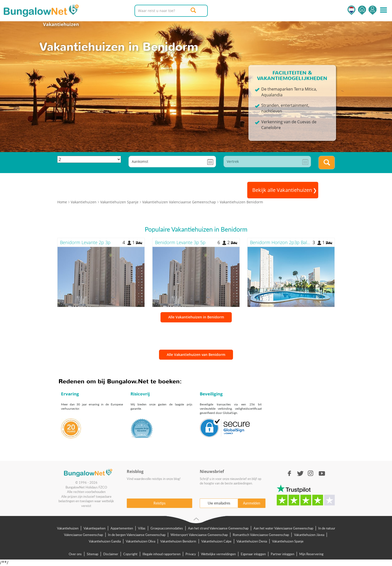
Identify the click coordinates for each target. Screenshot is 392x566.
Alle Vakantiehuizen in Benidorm (196, 317)
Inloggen (372, 10)
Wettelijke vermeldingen (218, 554)
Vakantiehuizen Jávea (309, 535)
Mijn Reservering (311, 554)
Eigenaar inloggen (253, 554)
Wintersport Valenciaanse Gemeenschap (199, 535)
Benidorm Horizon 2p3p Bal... (280, 242)
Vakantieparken (94, 528)
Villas (142, 528)
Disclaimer (111, 554)
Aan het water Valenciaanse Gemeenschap (283, 528)
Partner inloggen (282, 554)
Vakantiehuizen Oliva (140, 541)
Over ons (75, 554)
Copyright (130, 554)
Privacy (191, 554)
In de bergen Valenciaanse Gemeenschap (137, 535)
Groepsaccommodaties (167, 528)
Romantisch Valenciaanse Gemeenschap (261, 535)
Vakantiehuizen (61, 24)
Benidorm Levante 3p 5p (180, 242)
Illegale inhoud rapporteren (161, 554)
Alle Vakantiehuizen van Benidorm (196, 355)
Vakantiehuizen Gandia (105, 541)
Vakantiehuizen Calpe (216, 541)
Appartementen (122, 528)
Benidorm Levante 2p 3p (85, 242)
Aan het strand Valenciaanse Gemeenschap (218, 528)
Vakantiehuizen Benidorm (178, 541)
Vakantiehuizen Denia (252, 541)
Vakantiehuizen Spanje (288, 541)
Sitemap (92, 554)
